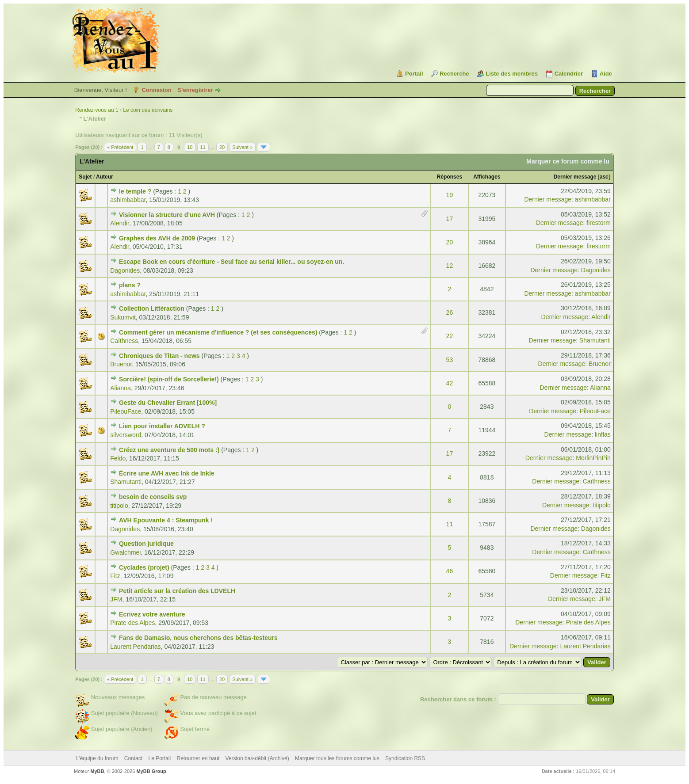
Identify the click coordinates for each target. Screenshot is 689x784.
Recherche (454, 74)
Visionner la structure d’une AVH (167, 215)
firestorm (598, 223)
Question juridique (146, 544)
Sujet (85, 177)
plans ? (130, 285)
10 (190, 147)
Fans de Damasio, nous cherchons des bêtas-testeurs (198, 638)
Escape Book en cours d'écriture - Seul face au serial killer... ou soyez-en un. (232, 262)
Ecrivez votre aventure (152, 614)
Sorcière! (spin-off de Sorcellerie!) (169, 379)
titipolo (119, 506)
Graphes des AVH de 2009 (157, 238)
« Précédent (120, 147)
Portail (414, 74)
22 (450, 336)
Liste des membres (512, 74)
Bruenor (121, 364)
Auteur (105, 177)
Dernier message (575, 177)
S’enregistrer (195, 90)
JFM (116, 599)
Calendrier (569, 74)
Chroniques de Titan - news (159, 356)
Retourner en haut (198, 758)
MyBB (97, 771)
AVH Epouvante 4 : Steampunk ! (166, 520)
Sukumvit (123, 317)
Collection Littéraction (152, 308)
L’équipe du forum (97, 758)
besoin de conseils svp (153, 497)
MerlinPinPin (593, 458)
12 (450, 266)
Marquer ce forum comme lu (568, 161)
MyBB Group (151, 771)
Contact (133, 758)
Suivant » (242, 147)
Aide (606, 74)
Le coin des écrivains (148, 110)
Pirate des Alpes (132, 623)
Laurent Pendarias (135, 647)
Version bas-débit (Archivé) (257, 758)
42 (450, 383)
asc (604, 177)
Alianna (121, 388)
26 (450, 312)
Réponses (450, 177)
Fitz (115, 576)
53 (450, 360)
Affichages (487, 177)
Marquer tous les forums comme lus (337, 758)
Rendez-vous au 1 (97, 110)
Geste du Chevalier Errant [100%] (168, 403)
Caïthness (124, 341)
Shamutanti (595, 340)
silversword (126, 435)
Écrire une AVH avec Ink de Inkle (167, 473)
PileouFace (126, 411)
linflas (603, 434)
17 (450, 219)
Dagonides (125, 270)
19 (450, 195)
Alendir (120, 223)
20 (222, 147)
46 (450, 571)
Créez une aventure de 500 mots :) (169, 450)
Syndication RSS (405, 758)
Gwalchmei (125, 552)
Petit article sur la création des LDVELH (177, 591)
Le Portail (159, 758)
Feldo (118, 458)
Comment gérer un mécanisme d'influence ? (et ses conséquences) (218, 332)
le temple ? (135, 191)
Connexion (156, 90)
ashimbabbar (128, 200)
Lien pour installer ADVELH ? (162, 426)
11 (203, 147)
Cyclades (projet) (144, 567)
